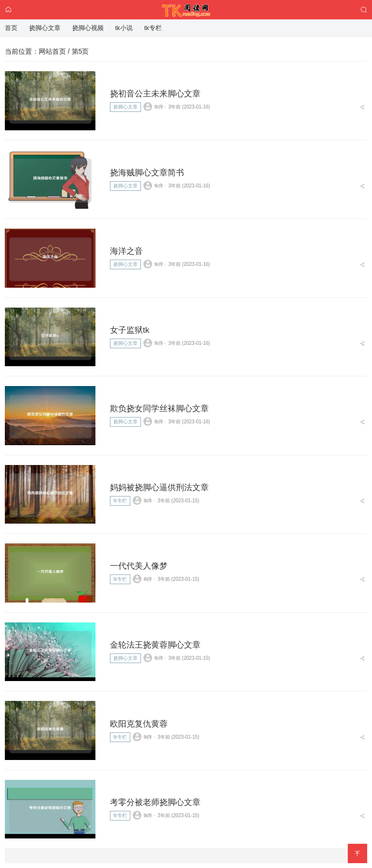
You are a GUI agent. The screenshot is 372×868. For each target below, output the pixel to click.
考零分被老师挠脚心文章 (155, 802)
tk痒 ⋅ (155, 107)
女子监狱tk (130, 330)
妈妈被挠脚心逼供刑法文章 (159, 488)
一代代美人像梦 (139, 566)
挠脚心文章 (125, 107)
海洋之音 (126, 251)
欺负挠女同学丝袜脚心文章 (159, 409)
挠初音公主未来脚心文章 (155, 94)
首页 (11, 28)
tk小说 (124, 28)
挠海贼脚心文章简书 (147, 173)
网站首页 (52, 51)
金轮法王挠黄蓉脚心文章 (155, 645)
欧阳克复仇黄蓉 (139, 724)
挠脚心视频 (88, 28)
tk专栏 (120, 501)
